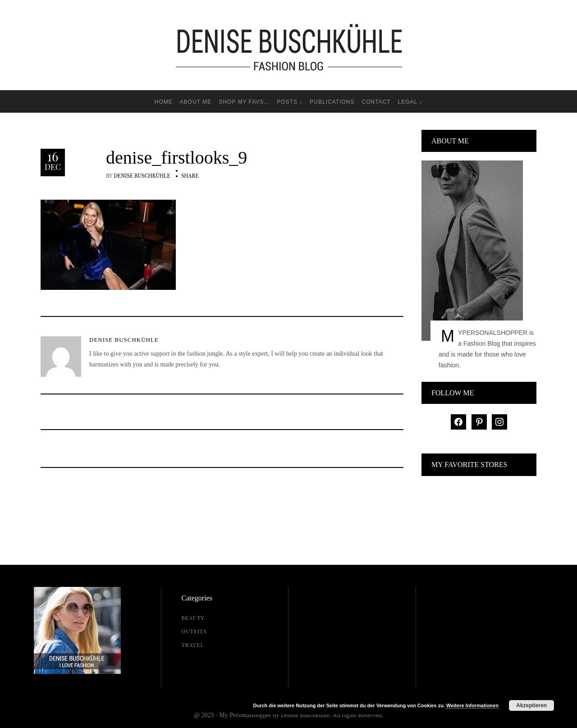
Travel (193, 645)
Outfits (194, 631)
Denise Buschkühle (142, 176)
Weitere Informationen (472, 705)
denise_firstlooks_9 (176, 158)
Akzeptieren (531, 705)
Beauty (193, 618)
